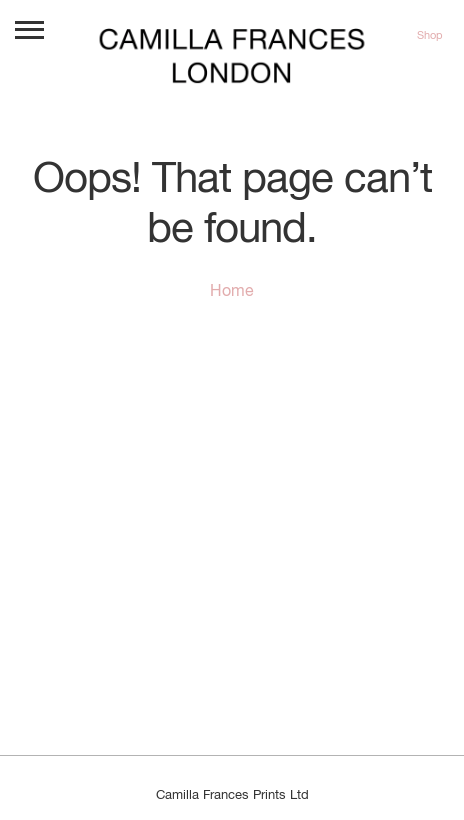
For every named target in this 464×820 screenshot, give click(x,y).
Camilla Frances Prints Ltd (232, 795)
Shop (430, 36)
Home (232, 292)
